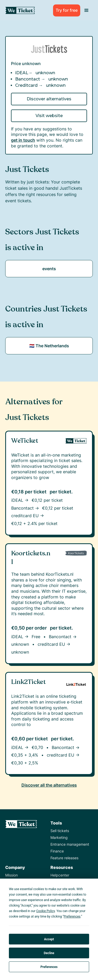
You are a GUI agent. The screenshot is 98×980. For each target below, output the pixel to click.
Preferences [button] (72, 916)
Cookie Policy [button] (45, 911)
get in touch (23, 140)
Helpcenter (60, 875)
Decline (49, 953)
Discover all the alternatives (49, 785)
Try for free (67, 10)
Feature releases (64, 858)
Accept (49, 939)
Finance (57, 851)
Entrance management (70, 844)
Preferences (49, 967)
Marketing (59, 837)
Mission (11, 875)
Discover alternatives (49, 99)
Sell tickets (60, 831)
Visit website (49, 116)
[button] (87, 10)
